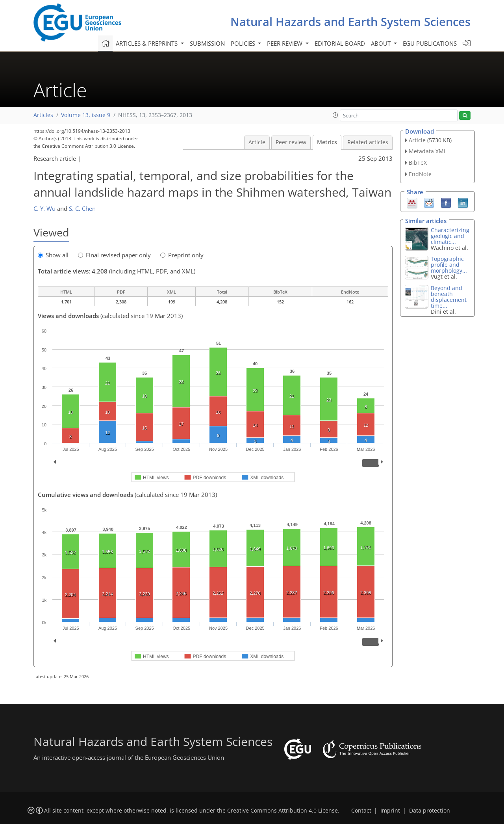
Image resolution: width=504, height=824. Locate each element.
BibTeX (418, 163)
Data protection (430, 811)
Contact (361, 811)
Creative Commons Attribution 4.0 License (283, 811)
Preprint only (182, 255)
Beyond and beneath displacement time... (449, 297)
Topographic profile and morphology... (449, 265)
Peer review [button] (285, 43)
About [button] (382, 43)
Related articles (368, 142)
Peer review (291, 142)
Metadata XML (428, 151)
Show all (53, 255)
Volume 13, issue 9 (86, 115)
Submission (207, 43)
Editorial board (340, 43)
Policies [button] (244, 43)
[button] (335, 115)
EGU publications (430, 43)
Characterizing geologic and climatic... (450, 236)
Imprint (390, 811)
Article (257, 142)
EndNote (420, 174)
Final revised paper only (114, 255)
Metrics (327, 142)
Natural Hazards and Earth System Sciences (350, 21)
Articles (43, 115)
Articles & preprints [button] (147, 43)
